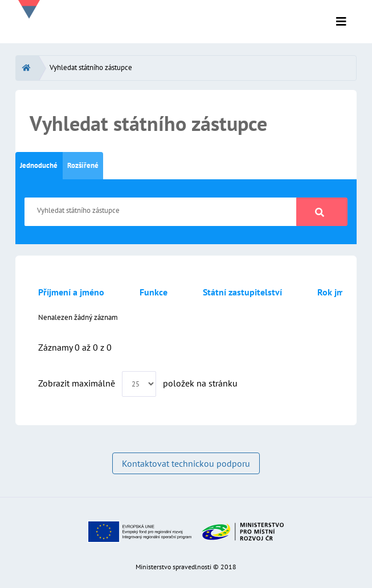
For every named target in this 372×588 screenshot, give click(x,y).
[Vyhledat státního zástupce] (161, 212)
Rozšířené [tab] (83, 165)
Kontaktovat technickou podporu (186, 463)
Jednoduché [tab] (39, 165)
